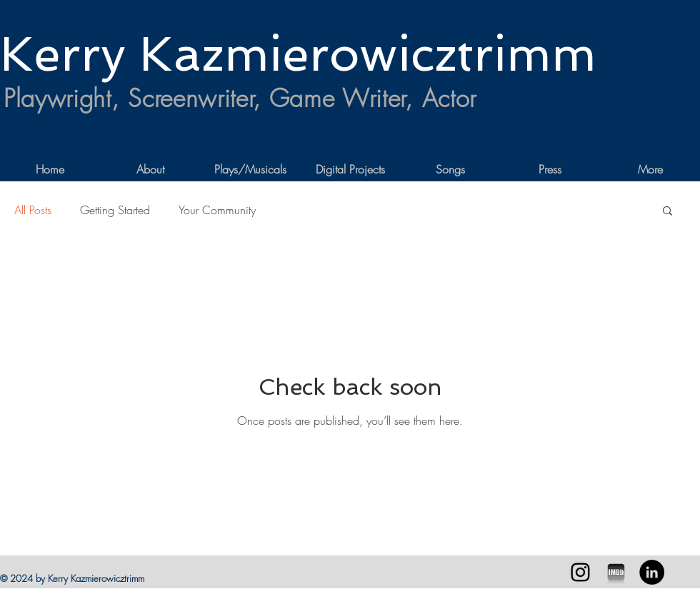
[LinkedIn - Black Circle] (652, 572)
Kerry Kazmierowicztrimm (298, 54)
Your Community (217, 210)
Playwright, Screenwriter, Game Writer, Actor (240, 98)
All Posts (33, 210)
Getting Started (115, 210)
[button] (667, 212)
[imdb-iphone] (616, 572)
